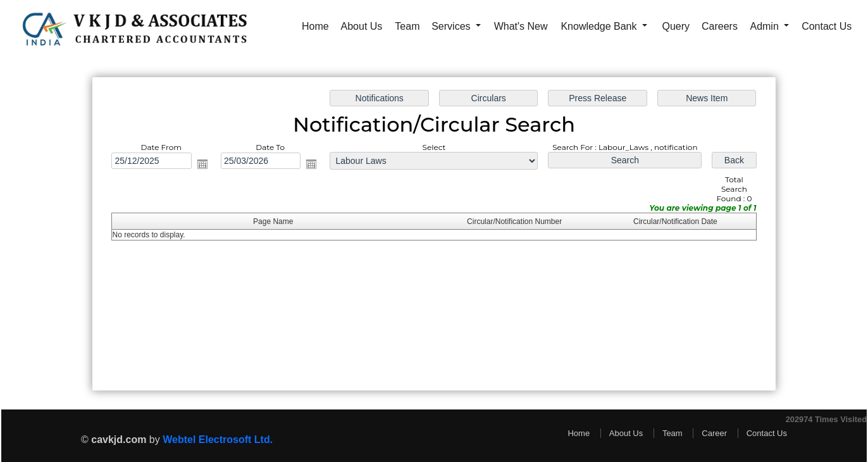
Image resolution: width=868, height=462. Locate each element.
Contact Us (827, 26)
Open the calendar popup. (205, 165)
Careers (720, 26)
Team (407, 26)
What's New (521, 26)
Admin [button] (766, 26)
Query (676, 26)
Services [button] (452, 26)
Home (315, 26)
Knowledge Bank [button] (600, 26)
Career (714, 433)
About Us (362, 26)
